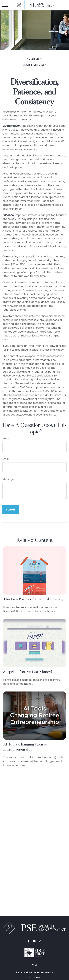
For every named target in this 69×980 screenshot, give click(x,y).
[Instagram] (40, 941)
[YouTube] (34, 941)
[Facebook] (29, 941)
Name (6, 439)
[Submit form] (11, 510)
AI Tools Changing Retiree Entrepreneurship (25, 747)
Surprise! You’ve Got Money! (28, 672)
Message (8, 479)
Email (6, 459)
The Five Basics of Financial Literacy (33, 599)
